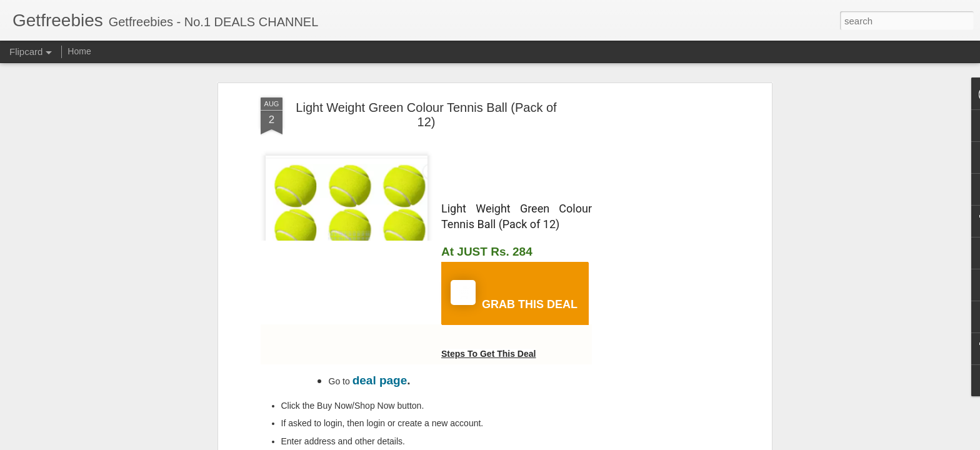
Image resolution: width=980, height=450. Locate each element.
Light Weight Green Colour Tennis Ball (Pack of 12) (426, 115)
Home (79, 51)
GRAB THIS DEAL (514, 295)
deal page (380, 380)
